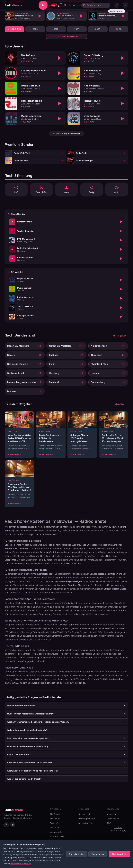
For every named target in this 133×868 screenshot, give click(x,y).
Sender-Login (85, 814)
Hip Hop (59, 654)
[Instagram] (6, 825)
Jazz (82, 654)
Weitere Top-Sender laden (67, 134)
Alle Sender (55, 814)
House (75, 654)
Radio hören (38, 530)
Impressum (112, 814)
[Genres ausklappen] (67, 36)
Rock (19, 654)
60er (56, 29)
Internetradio (56, 832)
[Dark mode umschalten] (117, 5)
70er (77, 29)
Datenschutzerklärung (21, 864)
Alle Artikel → (121, 404)
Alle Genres (14, 29)
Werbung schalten (87, 819)
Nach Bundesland (58, 836)
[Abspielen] (40, 16)
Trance (67, 654)
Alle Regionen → (121, 336)
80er (98, 29)
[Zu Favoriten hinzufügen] (65, 5)
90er (119, 29)
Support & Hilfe (85, 823)
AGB (109, 823)
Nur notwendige (77, 854)
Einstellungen (98, 854)
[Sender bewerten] (70, 5)
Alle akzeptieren (119, 854)
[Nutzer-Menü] (126, 5)
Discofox (41, 654)
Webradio (54, 827)
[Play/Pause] (43, 5)
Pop (34, 654)
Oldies (108, 654)
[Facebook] (13, 825)
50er (35, 29)
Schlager (27, 654)
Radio (13, 5)
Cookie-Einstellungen (118, 829)
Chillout (96, 654)
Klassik (88, 654)
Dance (12, 654)
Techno (51, 654)
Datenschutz (113, 819)
